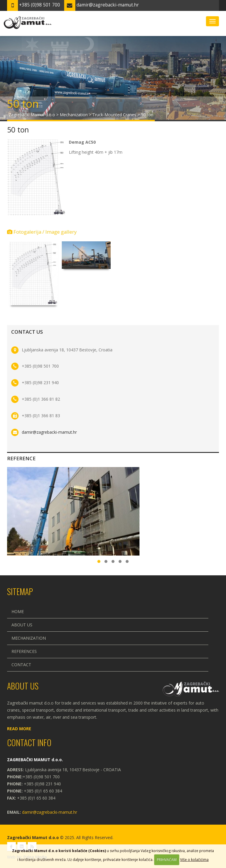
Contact (21, 665)
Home (18, 611)
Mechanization (29, 638)
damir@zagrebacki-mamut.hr (49, 432)
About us (22, 625)
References (24, 651)
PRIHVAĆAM (167, 860)
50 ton (18, 130)
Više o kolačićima (194, 860)
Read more (19, 729)
